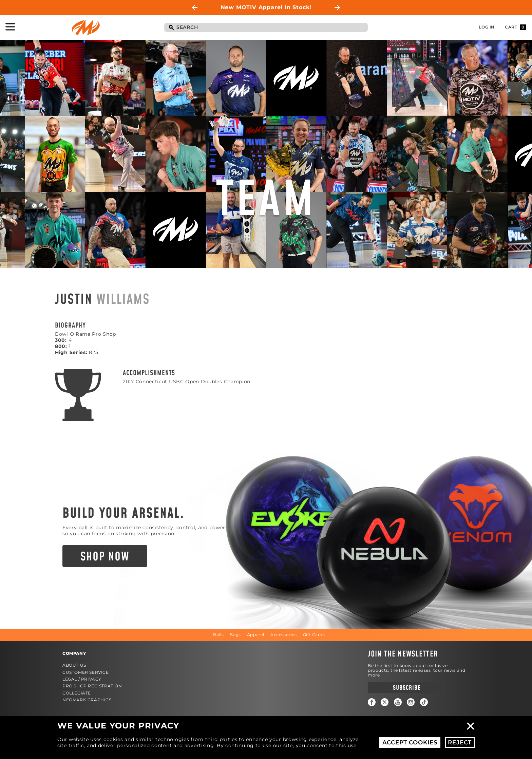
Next (337, 7)
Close (471, 726)
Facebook (372, 702)
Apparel (256, 635)
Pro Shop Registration (92, 686)
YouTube (398, 702)
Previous (195, 7)
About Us (74, 665)
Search (171, 28)
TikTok (424, 702)
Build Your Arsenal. (123, 514)
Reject (460, 742)
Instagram (411, 702)
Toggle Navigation (10, 27)
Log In (487, 27)
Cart (516, 27)
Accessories (284, 635)
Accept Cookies (410, 742)
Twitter (385, 702)
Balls (218, 635)
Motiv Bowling (86, 27)
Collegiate (77, 693)
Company (74, 653)
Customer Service (86, 672)
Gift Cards (314, 635)
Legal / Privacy (82, 679)
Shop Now (105, 557)
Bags (235, 635)
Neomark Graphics (87, 700)
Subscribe (407, 688)
